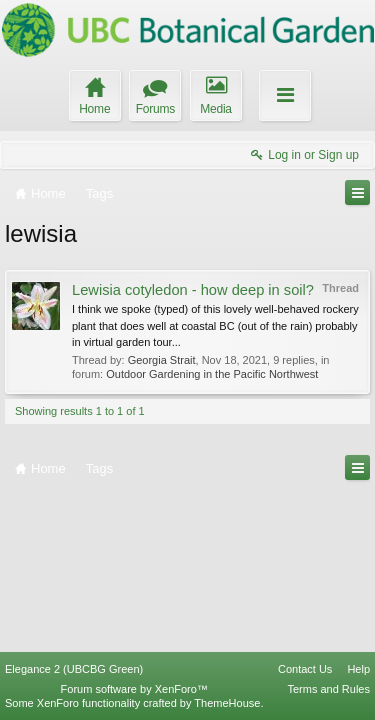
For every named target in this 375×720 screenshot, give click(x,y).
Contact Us (305, 669)
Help (358, 669)
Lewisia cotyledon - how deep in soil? (193, 290)
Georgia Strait (162, 360)
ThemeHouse (227, 703)
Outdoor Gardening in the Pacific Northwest (212, 374)
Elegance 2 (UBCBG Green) (74, 669)
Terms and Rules (328, 689)
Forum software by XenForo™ (134, 689)
